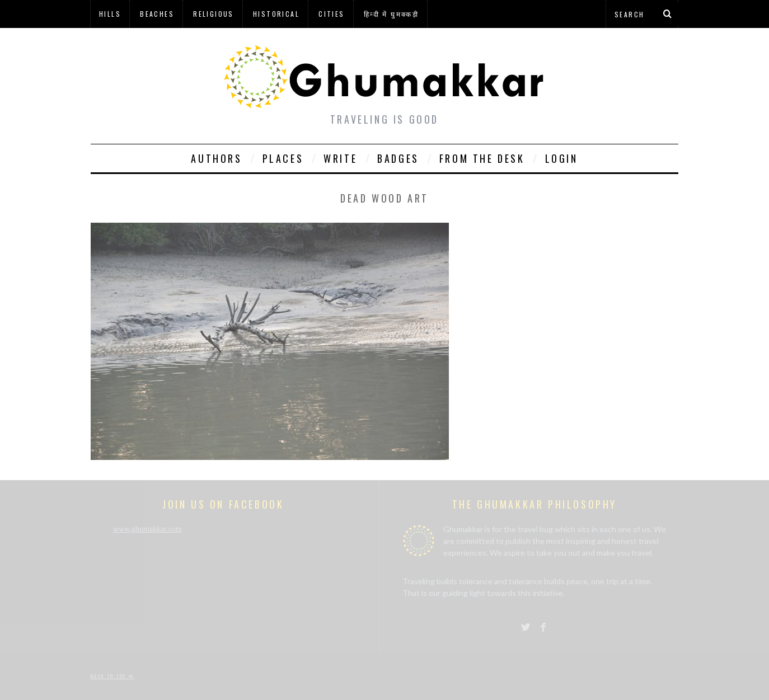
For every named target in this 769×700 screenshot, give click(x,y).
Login (562, 158)
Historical (276, 14)
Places (283, 158)
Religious (214, 14)
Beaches (157, 14)
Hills (110, 14)
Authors (216, 158)
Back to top (112, 676)
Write (340, 158)
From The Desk (482, 158)
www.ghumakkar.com (147, 529)
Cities (331, 14)
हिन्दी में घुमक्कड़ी (391, 14)
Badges (398, 158)
